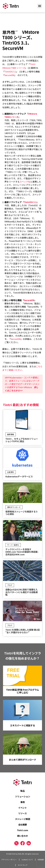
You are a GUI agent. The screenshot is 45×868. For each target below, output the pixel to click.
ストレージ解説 (23, 819)
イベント (23, 808)
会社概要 (23, 825)
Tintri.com (22, 830)
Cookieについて (27, 860)
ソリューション (23, 796)
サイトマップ (23, 865)
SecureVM (9, 75)
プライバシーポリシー (9, 860)
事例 (23, 802)
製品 (23, 791)
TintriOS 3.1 (10, 71)
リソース (22, 813)
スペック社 (25, 182)
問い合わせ (23, 836)
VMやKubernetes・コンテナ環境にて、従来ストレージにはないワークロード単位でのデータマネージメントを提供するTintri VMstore (22, 384)
